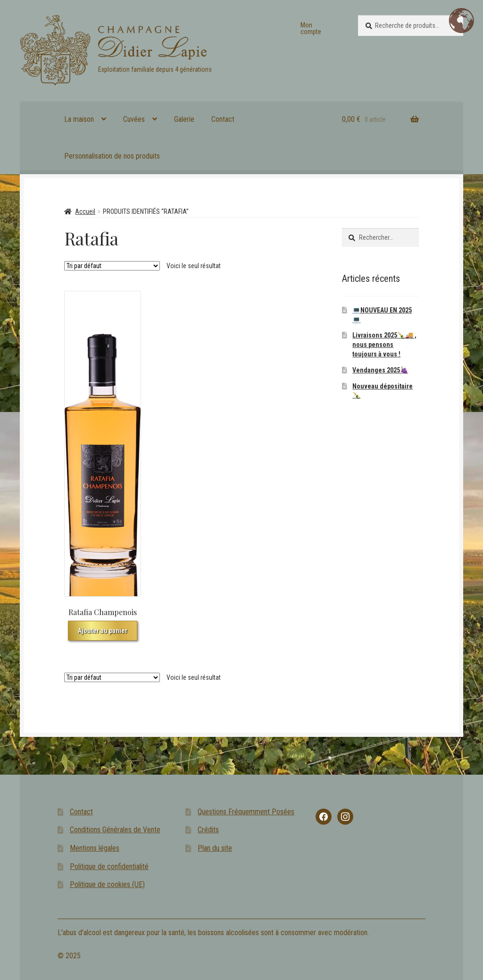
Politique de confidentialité (109, 866)
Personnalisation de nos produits (112, 156)
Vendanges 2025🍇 (380, 370)
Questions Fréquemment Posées (246, 812)
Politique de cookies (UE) (107, 884)
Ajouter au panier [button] (103, 631)
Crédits (208, 830)
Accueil (85, 211)
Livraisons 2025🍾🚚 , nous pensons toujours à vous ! (384, 345)
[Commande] (112, 266)
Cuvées (134, 119)
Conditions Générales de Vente (115, 830)
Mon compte (311, 28)
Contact (223, 119)
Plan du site (215, 848)
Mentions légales (95, 848)
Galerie (184, 119)
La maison (79, 119)
